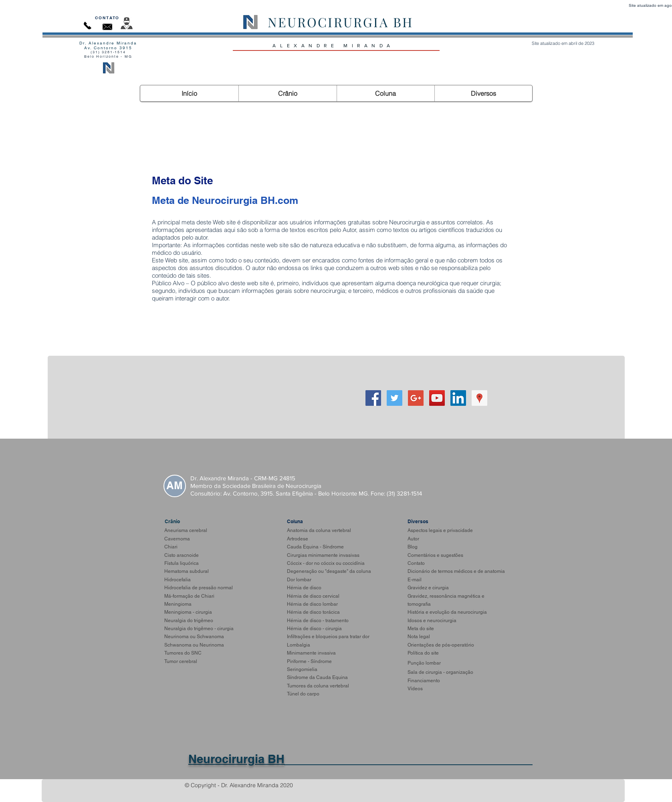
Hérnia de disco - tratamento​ (318, 621)
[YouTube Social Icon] (437, 398)
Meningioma (178, 604)
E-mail (415, 580)
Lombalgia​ (299, 645)
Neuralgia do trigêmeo (189, 621)
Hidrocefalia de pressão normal (199, 588)
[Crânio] (172, 522)
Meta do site (421, 629)
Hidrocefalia (178, 580)
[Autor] (127, 23)
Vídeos (415, 689)
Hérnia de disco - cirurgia (314, 629)
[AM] (175, 486)
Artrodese (298, 539)
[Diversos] (418, 522)
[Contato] (88, 25)
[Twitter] (395, 398)
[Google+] (416, 398)
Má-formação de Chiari (189, 596)
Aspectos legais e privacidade (440, 530)
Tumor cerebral (181, 661)
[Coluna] (295, 522)
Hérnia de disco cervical (313, 596)
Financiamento (424, 681)
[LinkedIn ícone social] (458, 398)
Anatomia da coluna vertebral (319, 530)
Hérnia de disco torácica (313, 612)
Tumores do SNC (183, 653)
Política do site (423, 653)
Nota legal (419, 637)
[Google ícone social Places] (479, 398)
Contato (416, 563)
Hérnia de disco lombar (312, 604)
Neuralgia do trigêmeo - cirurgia (199, 629)
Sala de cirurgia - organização (440, 672)
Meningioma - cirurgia (188, 612)
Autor (413, 539)
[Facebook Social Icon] (373, 398)
